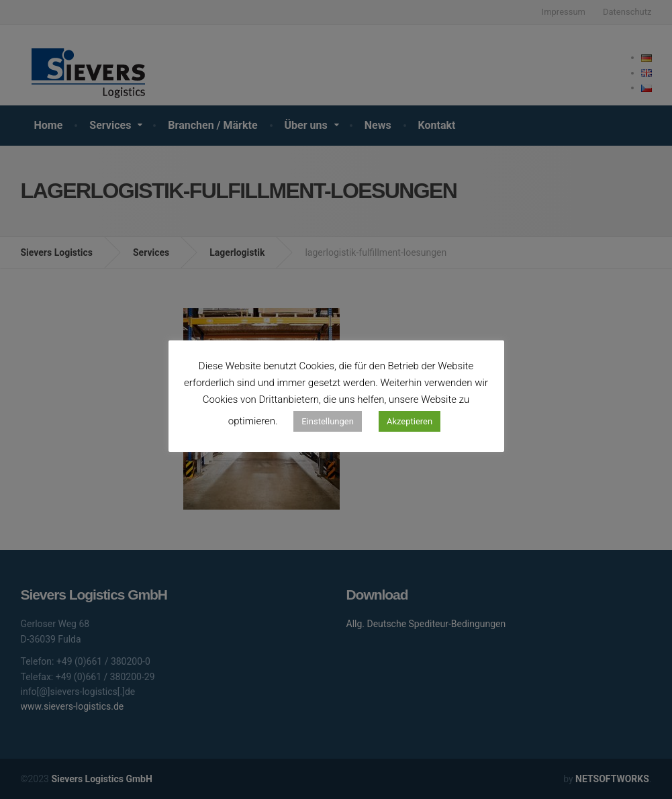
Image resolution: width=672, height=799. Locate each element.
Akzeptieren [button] (410, 421)
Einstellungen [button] (328, 421)
